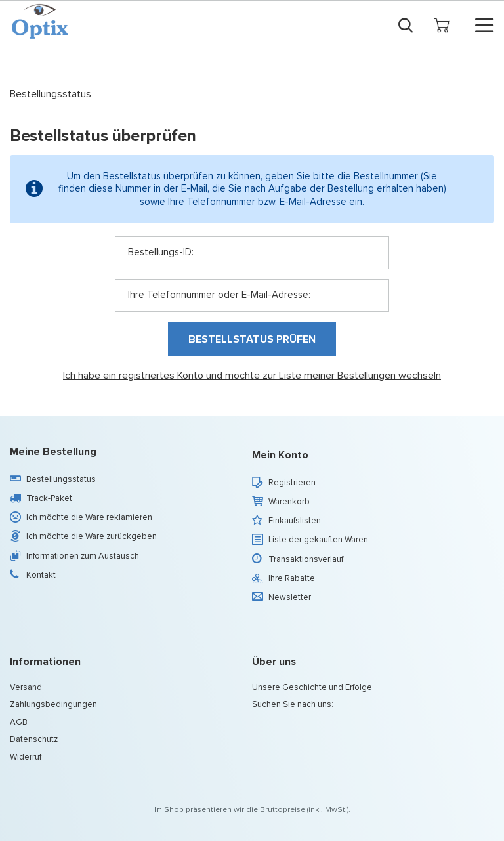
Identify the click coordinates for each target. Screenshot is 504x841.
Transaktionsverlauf (306, 559)
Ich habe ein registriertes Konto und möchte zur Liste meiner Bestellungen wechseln (252, 376)
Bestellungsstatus (61, 479)
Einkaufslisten (295, 521)
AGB (19, 722)
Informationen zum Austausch (83, 556)
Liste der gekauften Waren (318, 540)
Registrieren (292, 483)
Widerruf (26, 757)
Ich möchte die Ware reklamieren (89, 517)
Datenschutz (34, 739)
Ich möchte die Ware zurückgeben (92, 536)
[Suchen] (406, 25)
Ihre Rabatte (292, 578)
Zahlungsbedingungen (53, 704)
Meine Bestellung (53, 452)
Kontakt (41, 575)
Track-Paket (49, 498)
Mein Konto (280, 455)
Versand (26, 687)
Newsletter (290, 597)
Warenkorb (289, 502)
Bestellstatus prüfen (252, 339)
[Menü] (484, 26)
